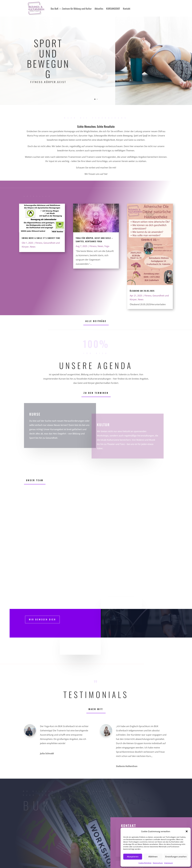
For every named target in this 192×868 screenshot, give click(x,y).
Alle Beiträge (96, 321)
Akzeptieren (133, 857)
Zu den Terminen (96, 393)
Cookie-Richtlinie (145, 863)
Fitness (39, 243)
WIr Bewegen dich (42, 619)
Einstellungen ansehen (176, 857)
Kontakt (127, 9)
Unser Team (35, 480)
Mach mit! (96, 709)
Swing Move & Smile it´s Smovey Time (41, 238)
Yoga (107, 246)
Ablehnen (153, 857)
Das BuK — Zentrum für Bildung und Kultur (71, 9)
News (33, 247)
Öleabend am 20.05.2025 (142, 291)
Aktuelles (99, 9)
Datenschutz (158, 863)
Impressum (168, 863)
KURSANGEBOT (113, 9)
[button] (187, 831)
